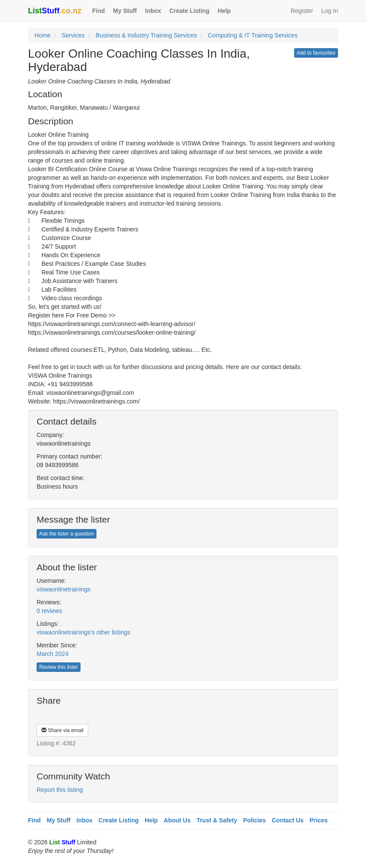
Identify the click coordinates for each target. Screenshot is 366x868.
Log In (330, 11)
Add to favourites (316, 53)
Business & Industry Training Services (146, 35)
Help (224, 11)
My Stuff (125, 11)
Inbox (153, 11)
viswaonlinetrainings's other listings (83, 632)
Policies (254, 820)
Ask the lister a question (67, 534)
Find (99, 11)
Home (42, 35)
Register (302, 11)
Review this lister (59, 667)
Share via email (62, 730)
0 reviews (49, 611)
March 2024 (53, 654)
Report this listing (60, 790)
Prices (319, 820)
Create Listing (189, 11)
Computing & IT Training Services (253, 35)
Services (73, 35)
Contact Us (288, 820)
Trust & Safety (217, 820)
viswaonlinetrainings (64, 589)
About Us (177, 820)
